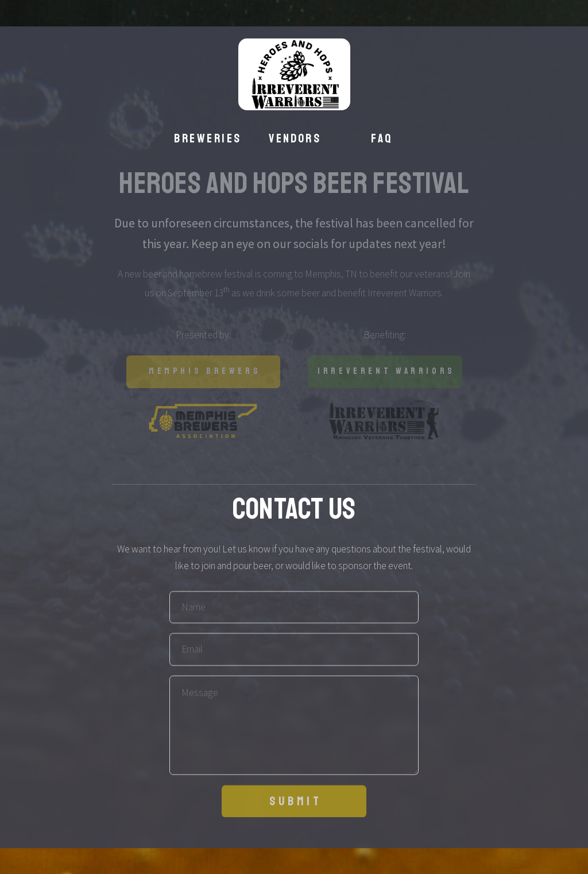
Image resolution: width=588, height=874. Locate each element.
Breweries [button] (208, 138)
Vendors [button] (295, 138)
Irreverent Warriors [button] (386, 371)
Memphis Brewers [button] (205, 371)
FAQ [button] (382, 138)
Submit (296, 804)
